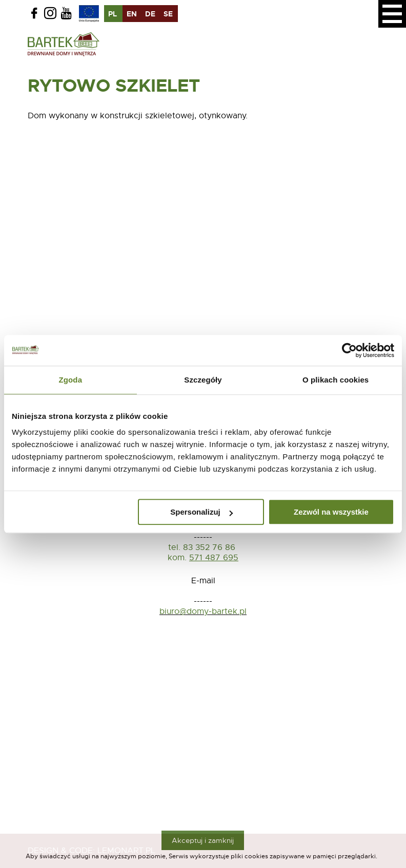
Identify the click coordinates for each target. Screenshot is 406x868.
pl (113, 14)
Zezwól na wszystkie (331, 512)
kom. (177, 558)
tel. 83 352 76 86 (203, 547)
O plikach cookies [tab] (336, 380)
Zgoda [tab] (71, 380)
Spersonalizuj (201, 512)
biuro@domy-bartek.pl (203, 611)
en (132, 14)
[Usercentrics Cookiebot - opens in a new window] (349, 350)
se (168, 14)
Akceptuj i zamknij (203, 840)
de (150, 14)
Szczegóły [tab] (203, 380)
